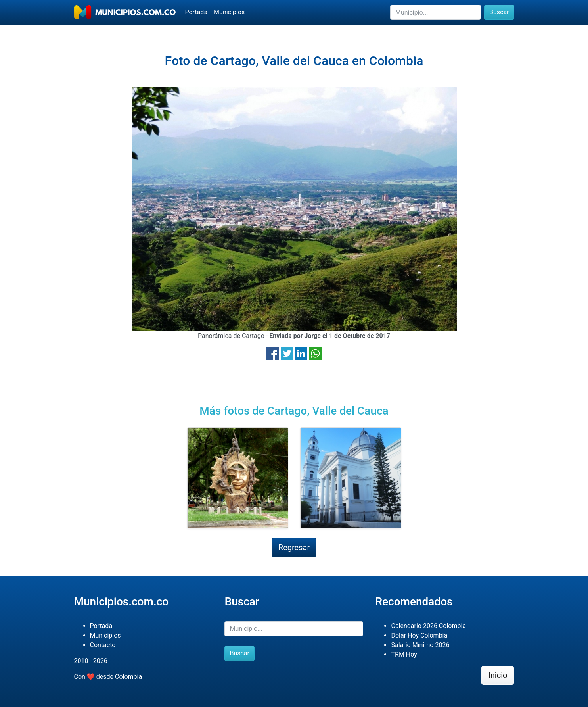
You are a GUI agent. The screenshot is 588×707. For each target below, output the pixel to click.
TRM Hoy (404, 654)
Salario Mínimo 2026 (420, 645)
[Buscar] (436, 12)
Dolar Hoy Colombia (419, 635)
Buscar (499, 12)
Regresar (294, 548)
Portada (196, 12)
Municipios (229, 12)
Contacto (103, 645)
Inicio (498, 675)
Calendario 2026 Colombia (428, 626)
